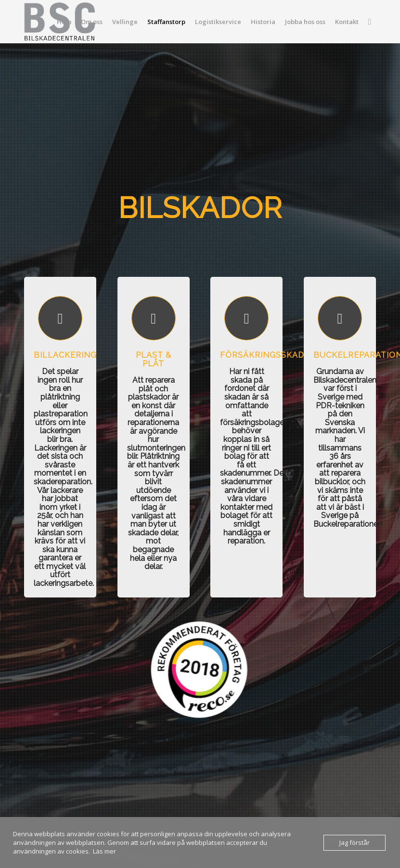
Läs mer (104, 851)
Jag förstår (355, 842)
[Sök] (370, 22)
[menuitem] (64, 22)
